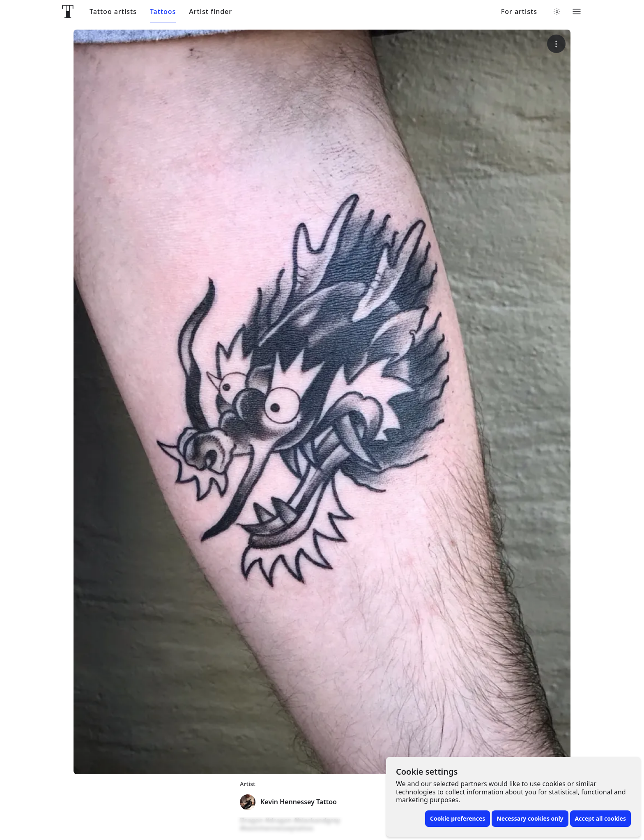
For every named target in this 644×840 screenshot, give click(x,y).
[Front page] (68, 12)
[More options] (556, 44)
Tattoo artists (113, 12)
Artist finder (210, 12)
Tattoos (163, 12)
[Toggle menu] (577, 12)
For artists (519, 12)
